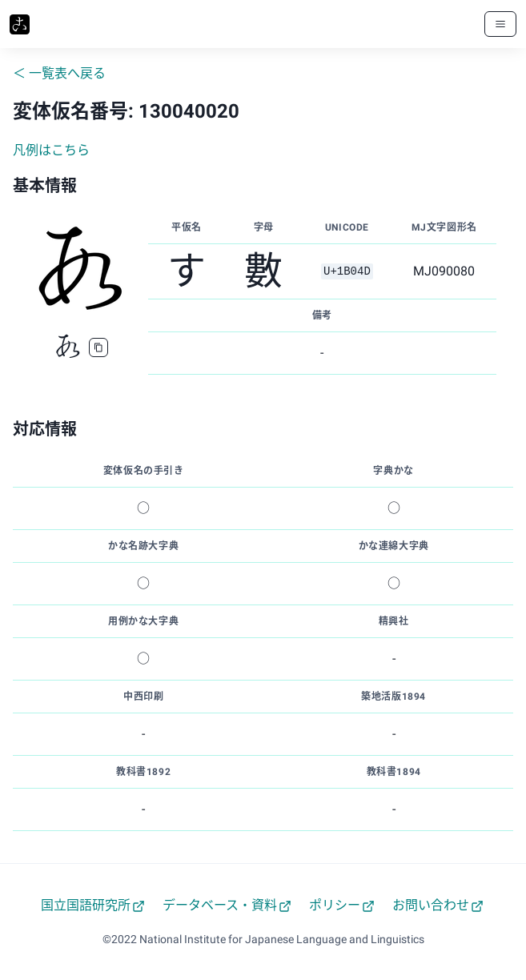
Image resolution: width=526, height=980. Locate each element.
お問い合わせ (438, 905)
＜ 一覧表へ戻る (59, 73)
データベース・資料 (227, 905)
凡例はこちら (51, 150)
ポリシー (342, 905)
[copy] (98, 347)
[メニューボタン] (500, 24)
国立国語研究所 (93, 905)
